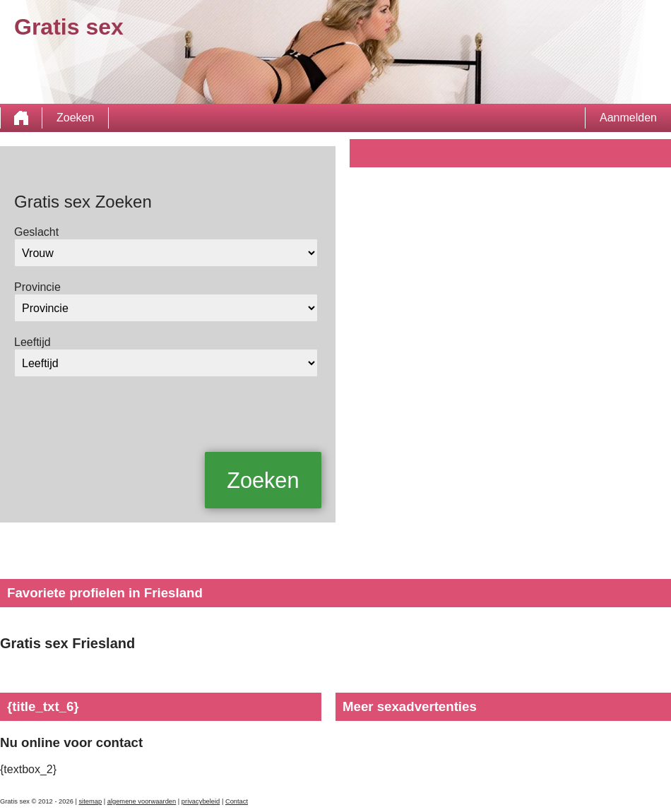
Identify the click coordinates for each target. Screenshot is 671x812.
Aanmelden (628, 118)
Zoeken (75, 118)
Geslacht (36, 232)
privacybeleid (201, 801)
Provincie (37, 287)
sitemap (90, 801)
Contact (237, 801)
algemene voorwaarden (142, 801)
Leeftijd (32, 342)
